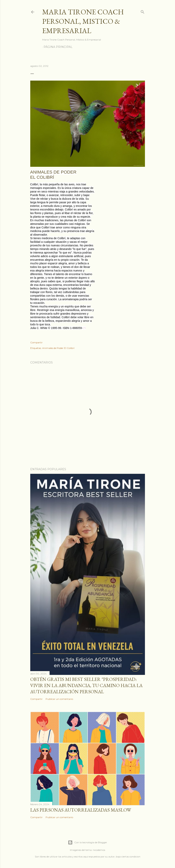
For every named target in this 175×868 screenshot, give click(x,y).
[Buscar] (143, 11)
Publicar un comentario (59, 699)
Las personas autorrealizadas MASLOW (81, 810)
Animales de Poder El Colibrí (58, 348)
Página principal (58, 47)
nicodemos (99, 850)
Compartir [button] (36, 342)
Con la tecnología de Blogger (87, 842)
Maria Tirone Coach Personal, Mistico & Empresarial (83, 21)
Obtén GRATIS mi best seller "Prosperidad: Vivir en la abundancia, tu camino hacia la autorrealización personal (86, 685)
